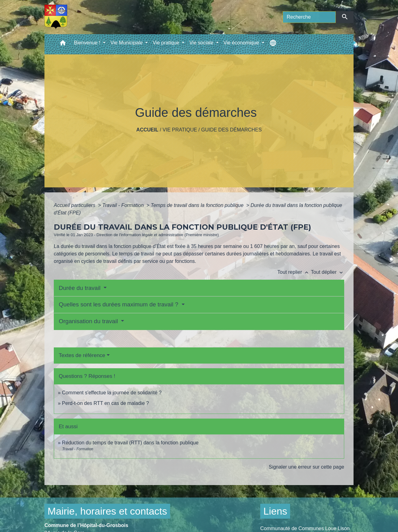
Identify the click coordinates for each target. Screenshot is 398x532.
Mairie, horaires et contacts (107, 511)
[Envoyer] (345, 17)
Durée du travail (80, 288)
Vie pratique (180, 130)
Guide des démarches (231, 130)
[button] (63, 44)
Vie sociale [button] (202, 43)
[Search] (309, 17)
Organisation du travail (89, 321)
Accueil (147, 130)
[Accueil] (56, 17)
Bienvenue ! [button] (88, 43)
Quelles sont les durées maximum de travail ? (119, 304)
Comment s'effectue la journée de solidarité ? (112, 393)
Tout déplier (328, 272)
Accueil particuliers (75, 205)
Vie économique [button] (242, 43)
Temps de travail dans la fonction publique (198, 205)
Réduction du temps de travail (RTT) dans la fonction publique (130, 443)
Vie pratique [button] (167, 43)
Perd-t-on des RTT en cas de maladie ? (105, 403)
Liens (275, 511)
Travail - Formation (124, 205)
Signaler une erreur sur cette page (306, 467)
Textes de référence (82, 355)
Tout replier (294, 272)
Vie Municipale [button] (127, 43)
